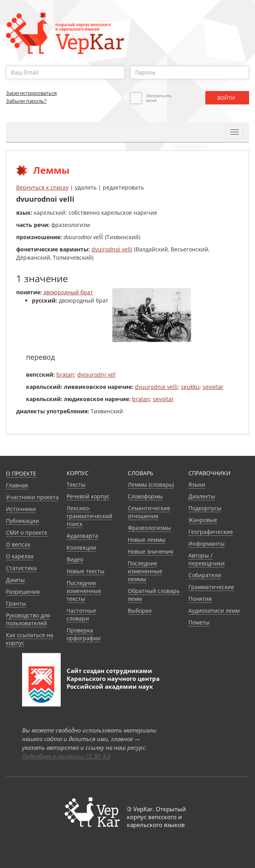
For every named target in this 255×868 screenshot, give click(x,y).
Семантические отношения (149, 512)
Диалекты (202, 496)
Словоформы (145, 496)
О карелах (20, 556)
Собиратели (205, 575)
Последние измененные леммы (145, 571)
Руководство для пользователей (28, 619)
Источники (21, 509)
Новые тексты (86, 571)
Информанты (207, 544)
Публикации (22, 521)
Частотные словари (81, 614)
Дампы (15, 580)
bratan (65, 375)
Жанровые (203, 520)
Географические (211, 532)
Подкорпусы (205, 508)
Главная (17, 485)
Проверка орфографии (84, 634)
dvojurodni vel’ (97, 375)
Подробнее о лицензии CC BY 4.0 (66, 756)
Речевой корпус (88, 496)
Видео (75, 559)
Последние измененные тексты (84, 591)
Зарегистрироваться (31, 93)
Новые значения (151, 551)
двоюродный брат (68, 292)
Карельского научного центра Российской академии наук (113, 682)
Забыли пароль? (26, 101)
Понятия (200, 599)
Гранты (16, 603)
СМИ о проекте (27, 533)
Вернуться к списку (42, 187)
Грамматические (211, 587)
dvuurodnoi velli (156, 387)
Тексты (76, 484)
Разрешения (23, 592)
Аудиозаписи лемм (214, 611)
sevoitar (213, 387)
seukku (190, 387)
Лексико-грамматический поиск (89, 516)
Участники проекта (32, 497)
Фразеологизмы (149, 528)
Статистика (21, 568)
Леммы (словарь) (151, 484)
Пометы (199, 622)
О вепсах (18, 544)
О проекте (21, 473)
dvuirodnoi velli (112, 249)
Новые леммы (147, 540)
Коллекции (81, 547)
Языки (197, 484)
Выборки (140, 611)
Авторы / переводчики (207, 559)
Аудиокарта (82, 536)
